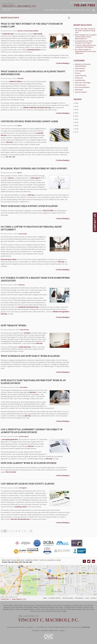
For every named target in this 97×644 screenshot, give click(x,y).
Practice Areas (66, 10)
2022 (76, 116)
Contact (88, 10)
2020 (76, 122)
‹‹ (2, 531)
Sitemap (62, 631)
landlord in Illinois (15, 81)
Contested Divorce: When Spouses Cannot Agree (84, 42)
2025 (76, 106)
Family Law (79, 78)
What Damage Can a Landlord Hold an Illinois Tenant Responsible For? (86, 37)
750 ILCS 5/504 (11, 472)
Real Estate (20, 78)
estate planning (25, 347)
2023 (76, 113)
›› (31, 531)
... (28, 531)
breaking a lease (20, 507)
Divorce (19, 126)
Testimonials (76, 10)
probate (27, 333)
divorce (11, 178)
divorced (32, 392)
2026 (76, 103)
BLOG (87, 598)
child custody (38, 34)
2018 (76, 129)
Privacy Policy (54, 631)
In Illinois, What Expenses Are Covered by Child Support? (85, 46)
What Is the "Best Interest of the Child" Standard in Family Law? (85, 31)
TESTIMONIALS (79, 598)
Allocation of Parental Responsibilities (28, 31)
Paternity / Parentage (83, 83)
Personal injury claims (9, 259)
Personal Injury (23, 234)
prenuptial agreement (10, 439)
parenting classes (34, 50)
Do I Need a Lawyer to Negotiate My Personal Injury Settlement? (86, 51)
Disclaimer (44, 631)
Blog (83, 10)
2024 (76, 110)
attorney (48, 108)
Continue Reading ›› (63, 63)
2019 (76, 126)
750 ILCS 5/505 (48, 211)
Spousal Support (24, 436)
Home (46, 10)
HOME (45, 598)
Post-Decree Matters (82, 87)
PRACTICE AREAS (68, 598)
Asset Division (24, 387)
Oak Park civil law (17, 519)
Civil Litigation (23, 488)
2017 (76, 132)
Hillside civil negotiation (61, 312)
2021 (76, 119)
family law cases (8, 34)
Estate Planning (24, 330)
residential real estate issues (28, 307)
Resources (36, 631)
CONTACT (94, 598)
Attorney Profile (55, 10)
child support (35, 178)
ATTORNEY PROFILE (55, 598)
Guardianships (80, 80)
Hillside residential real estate (34, 108)
